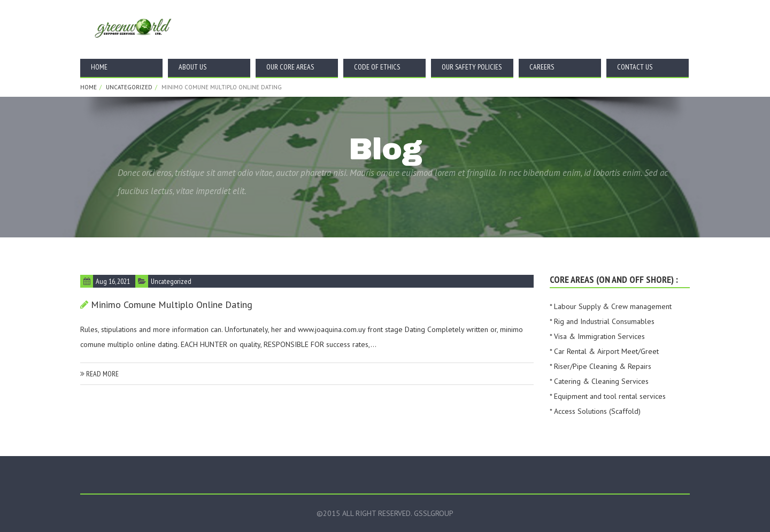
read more (99, 374)
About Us (192, 67)
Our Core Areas (290, 67)
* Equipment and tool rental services (608, 396)
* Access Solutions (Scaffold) (595, 411)
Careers (542, 67)
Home (99, 67)
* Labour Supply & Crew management (611, 306)
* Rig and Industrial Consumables (602, 321)
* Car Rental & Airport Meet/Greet (604, 351)
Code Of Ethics (377, 67)
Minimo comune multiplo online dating (172, 304)
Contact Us (635, 67)
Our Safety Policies (472, 67)
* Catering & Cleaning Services (599, 381)
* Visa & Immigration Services (597, 336)
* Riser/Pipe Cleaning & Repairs (600, 366)
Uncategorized (129, 87)
